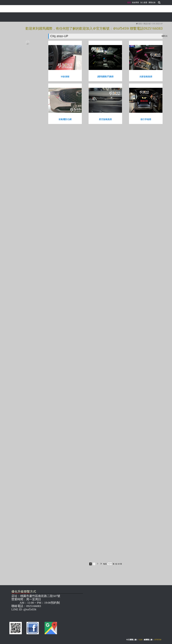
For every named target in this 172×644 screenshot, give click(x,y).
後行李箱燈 (146, 119)
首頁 (140, 24)
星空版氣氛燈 (105, 119)
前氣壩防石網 (65, 119)
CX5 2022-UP (157, 24)
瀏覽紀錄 (152, 2)
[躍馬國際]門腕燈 (105, 77)
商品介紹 (147, 24)
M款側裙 (65, 77)
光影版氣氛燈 (146, 77)
